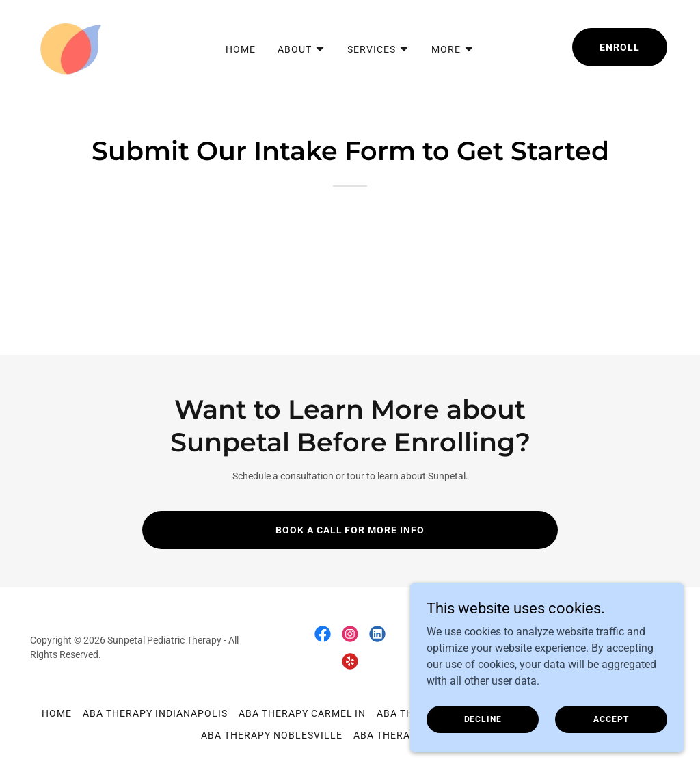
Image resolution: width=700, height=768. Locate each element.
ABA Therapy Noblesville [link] (272, 735)
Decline (483, 719)
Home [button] (57, 713)
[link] (69, 46)
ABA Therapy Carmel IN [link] (302, 713)
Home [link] (241, 49)
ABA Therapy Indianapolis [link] (155, 713)
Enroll (620, 47)
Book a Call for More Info (350, 530)
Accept (611, 719)
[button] (301, 49)
